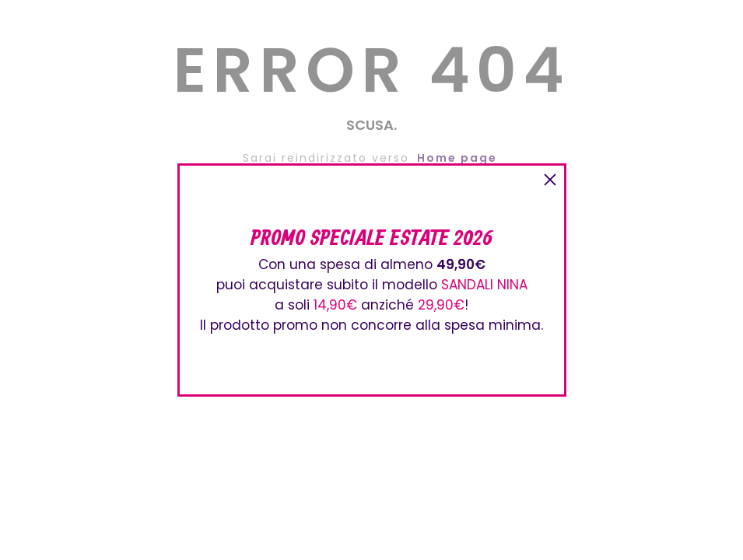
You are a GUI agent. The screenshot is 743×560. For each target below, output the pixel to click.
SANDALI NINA (484, 285)
